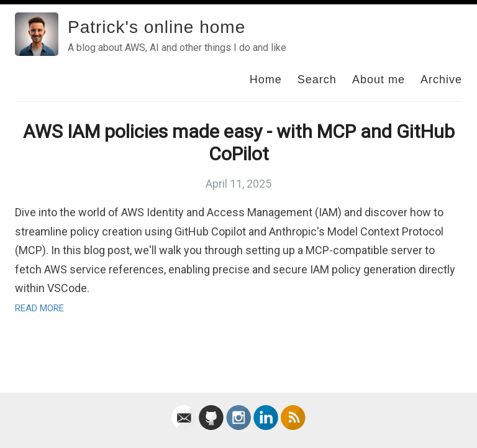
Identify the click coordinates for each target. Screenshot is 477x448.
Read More (39, 308)
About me (379, 80)
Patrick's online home (157, 27)
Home (266, 80)
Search (317, 80)
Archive (441, 80)
